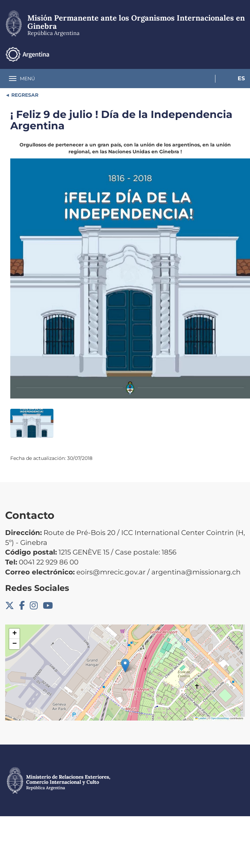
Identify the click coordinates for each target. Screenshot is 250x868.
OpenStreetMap (220, 718)
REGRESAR (24, 95)
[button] (125, 665)
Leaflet (201, 718)
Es (241, 78)
